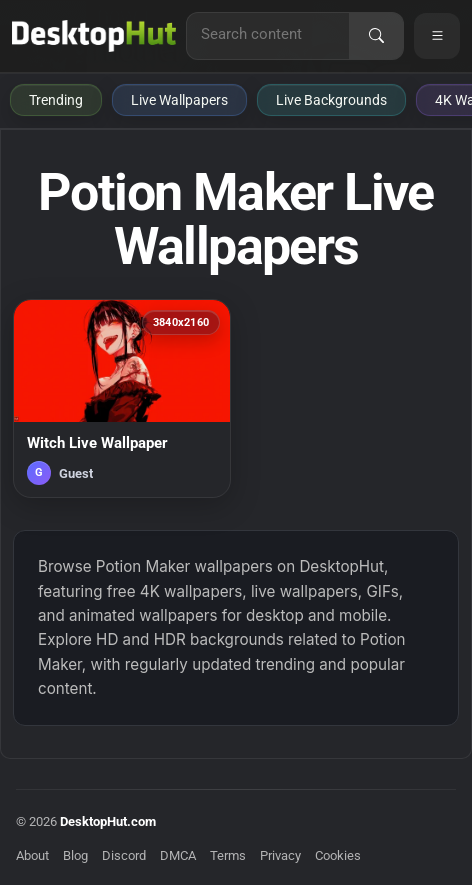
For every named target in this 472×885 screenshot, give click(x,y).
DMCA (178, 855)
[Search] (376, 36)
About (32, 855)
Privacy (280, 855)
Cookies (338, 855)
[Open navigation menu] (437, 36)
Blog (75, 855)
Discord (124, 855)
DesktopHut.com (108, 821)
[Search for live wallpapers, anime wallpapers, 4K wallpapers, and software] (268, 34)
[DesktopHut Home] (94, 36)
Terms (228, 855)
